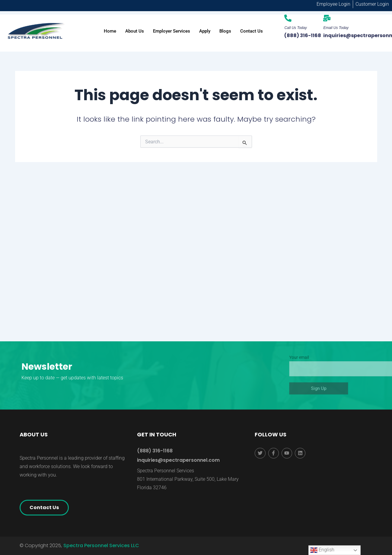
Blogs (225, 31)
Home (110, 31)
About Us (135, 31)
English (322, 550)
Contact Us (252, 31)
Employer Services (172, 31)
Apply (205, 31)
